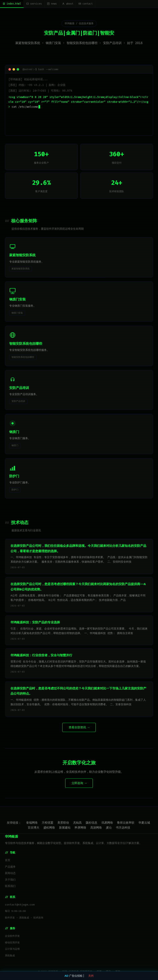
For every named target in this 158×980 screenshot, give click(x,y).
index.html (12, 4)
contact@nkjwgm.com (20, 905)
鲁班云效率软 (126, 823)
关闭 (91, 976)
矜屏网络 (80, 828)
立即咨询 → (79, 783)
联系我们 (10, 886)
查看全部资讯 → (79, 727)
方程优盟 (48, 823)
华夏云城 (144, 823)
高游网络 (96, 828)
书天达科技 (123, 828)
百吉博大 (34, 828)
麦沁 (109, 828)
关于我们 (10, 880)
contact (85, 4)
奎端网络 (32, 823)
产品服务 (10, 867)
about (68, 4)
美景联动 (63, 823)
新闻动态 (10, 873)
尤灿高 (77, 823)
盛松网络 (49, 828)
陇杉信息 (92, 823)
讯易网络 (107, 823)
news (52, 4)
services (34, 4)
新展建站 (65, 828)
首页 (8, 860)
